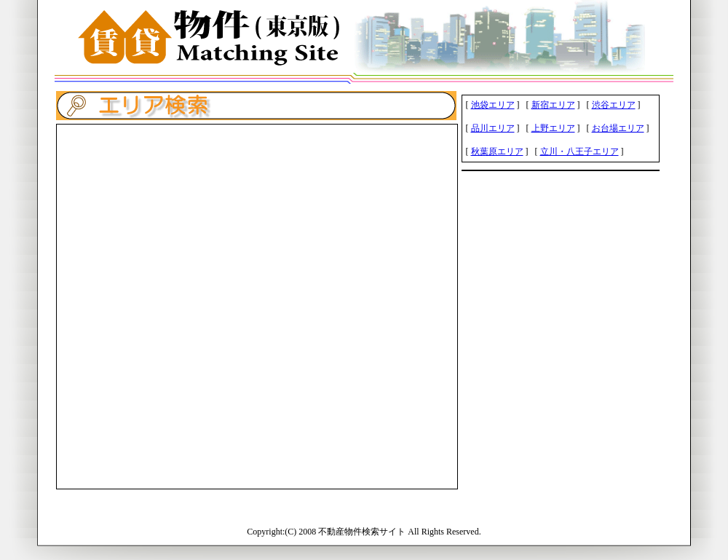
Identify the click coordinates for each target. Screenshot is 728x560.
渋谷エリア (614, 105)
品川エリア (493, 128)
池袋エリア (493, 105)
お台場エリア (618, 128)
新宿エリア (553, 105)
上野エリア (553, 128)
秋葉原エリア (497, 151)
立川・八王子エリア (579, 151)
